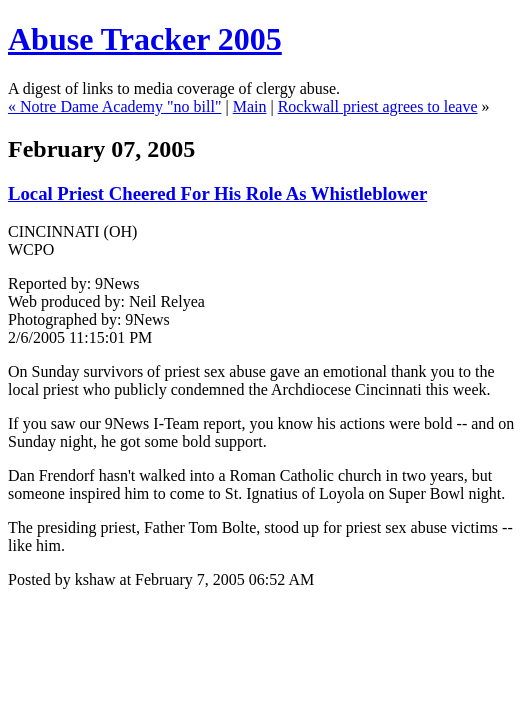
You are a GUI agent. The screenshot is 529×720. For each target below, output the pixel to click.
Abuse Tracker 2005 (145, 39)
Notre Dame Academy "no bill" (120, 106)
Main (250, 106)
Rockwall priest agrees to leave (378, 106)
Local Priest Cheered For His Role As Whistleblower (217, 193)
